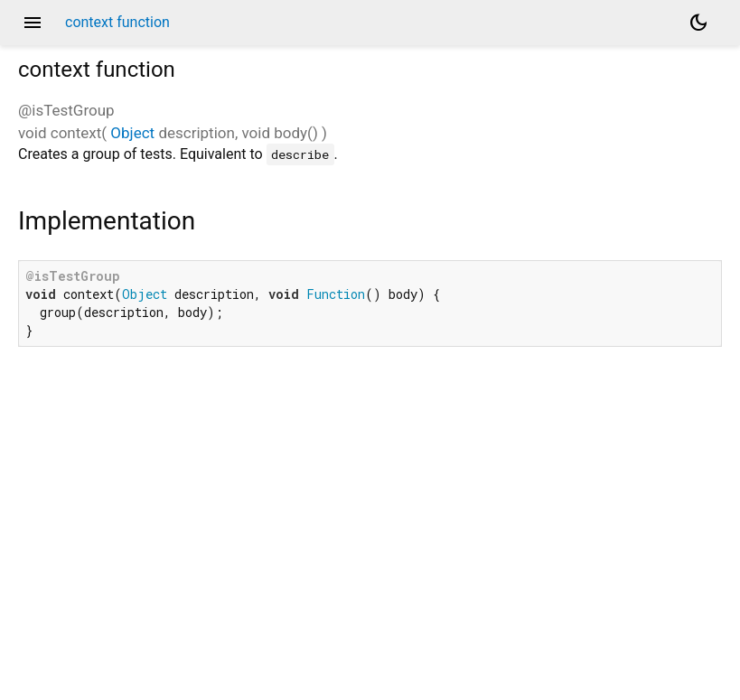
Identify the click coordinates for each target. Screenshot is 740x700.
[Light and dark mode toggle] (698, 23)
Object (132, 133)
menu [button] (33, 23)
